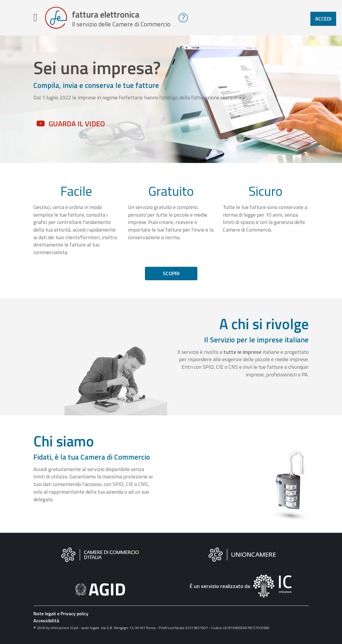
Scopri (171, 275)
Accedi (323, 19)
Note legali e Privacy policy (61, 616)
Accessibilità (46, 623)
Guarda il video (77, 126)
